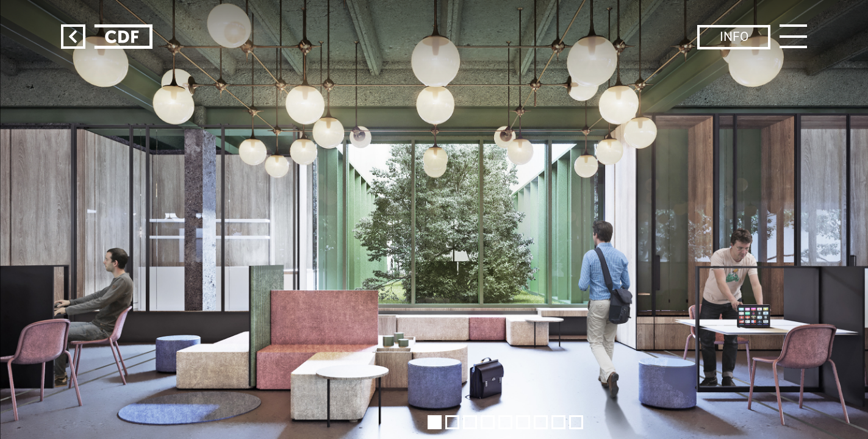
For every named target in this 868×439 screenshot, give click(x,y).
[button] (435, 422)
